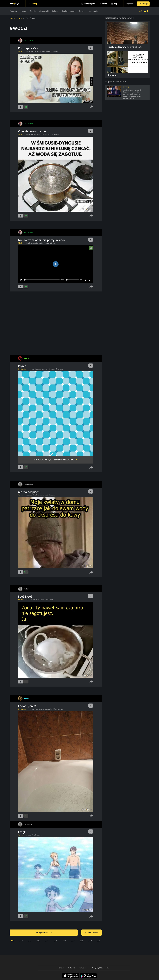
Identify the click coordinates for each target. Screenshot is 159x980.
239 (12, 941)
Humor (24, 11)
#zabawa (38, 369)
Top (116, 4)
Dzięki (22, 832)
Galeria (33, 11)
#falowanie (59, 369)
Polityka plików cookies (101, 968)
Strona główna (16, 18)
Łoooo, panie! (27, 706)
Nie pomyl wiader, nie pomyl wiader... (42, 240)
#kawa (40, 495)
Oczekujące (90, 4)
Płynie (22, 366)
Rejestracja (143, 4)
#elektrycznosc (58, 709)
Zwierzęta (13, 11)
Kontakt (61, 968)
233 (64, 941)
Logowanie (130, 4)
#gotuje (57, 134)
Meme (20, 51)
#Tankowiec (39, 243)
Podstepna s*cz (28, 48)
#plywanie (45, 369)
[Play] (21, 280)
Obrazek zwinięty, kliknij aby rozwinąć (54, 460)
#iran (33, 243)
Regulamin (83, 968)
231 (81, 941)
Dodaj (34, 4)
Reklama (72, 968)
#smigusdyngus (47, 51)
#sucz (33, 51)
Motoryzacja (93, 11)
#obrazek (29, 495)
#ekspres (52, 495)
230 (90, 941)
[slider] (42, 280)
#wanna (42, 709)
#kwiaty (46, 495)
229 (99, 941)
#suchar (34, 134)
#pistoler (56, 51)
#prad (37, 709)
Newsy (82, 11)
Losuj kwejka (91, 933)
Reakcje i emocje (69, 11)
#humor (29, 835)
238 (21, 941)
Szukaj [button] (145, 11)
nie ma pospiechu (30, 492)
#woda (28, 51)
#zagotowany (49, 600)
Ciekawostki (44, 11)
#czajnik (41, 600)
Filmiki (20, 243)
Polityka (55, 11)
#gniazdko (49, 709)
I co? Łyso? (25, 597)
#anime (40, 835)
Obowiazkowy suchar (32, 131)
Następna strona (44, 933)
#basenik (52, 369)
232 (73, 941)
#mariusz (38, 51)
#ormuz (46, 243)
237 (30, 941)
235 (47, 941)
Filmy (105, 4)
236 (38, 941)
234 (56, 941)
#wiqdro (52, 243)
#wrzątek (51, 134)
